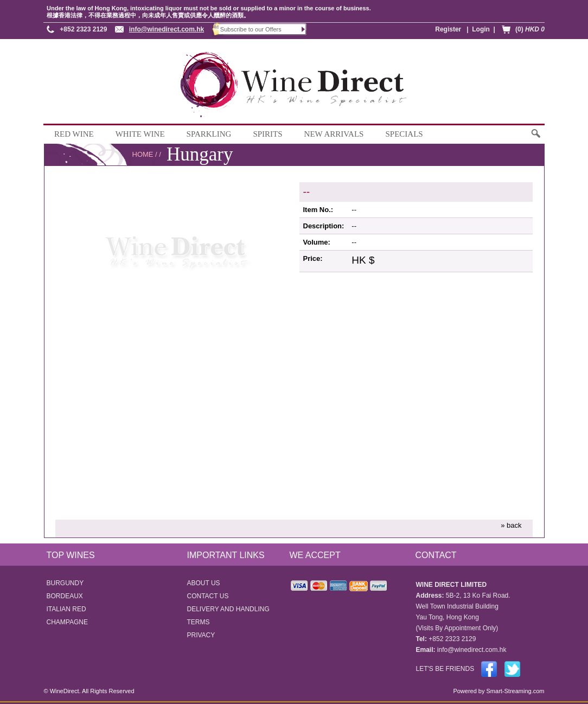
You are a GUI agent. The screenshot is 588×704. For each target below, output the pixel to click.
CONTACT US (208, 596)
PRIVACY (201, 635)
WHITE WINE (140, 134)
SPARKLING (209, 134)
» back (511, 525)
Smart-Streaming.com (514, 691)
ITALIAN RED (66, 609)
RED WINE (74, 134)
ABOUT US (204, 583)
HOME (143, 154)
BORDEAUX (65, 596)
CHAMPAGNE (67, 622)
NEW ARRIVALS (334, 134)
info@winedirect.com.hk (167, 29)
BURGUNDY (65, 583)
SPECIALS (404, 134)
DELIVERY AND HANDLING (228, 609)
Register (448, 29)
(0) (530, 29)
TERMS (199, 622)
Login (481, 29)
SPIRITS (267, 134)
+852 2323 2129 (83, 29)
